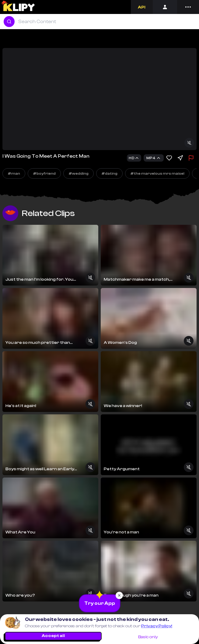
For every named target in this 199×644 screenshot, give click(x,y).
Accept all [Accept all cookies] (53, 636)
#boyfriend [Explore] (44, 173)
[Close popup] (119, 595)
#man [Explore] (14, 173)
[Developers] (142, 7)
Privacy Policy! (157, 626)
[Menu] (188, 7)
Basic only (148, 637)
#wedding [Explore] (79, 173)
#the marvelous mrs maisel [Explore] (157, 173)
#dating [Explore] (109, 173)
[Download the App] (100, 603)
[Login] (165, 7)
